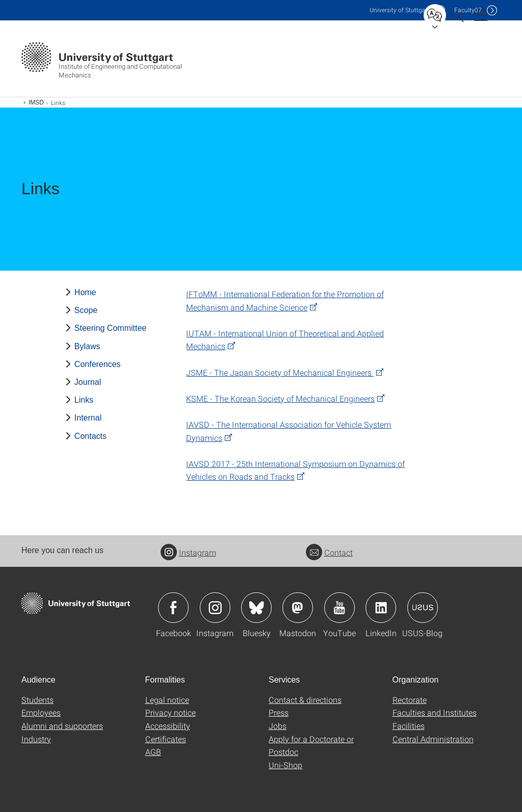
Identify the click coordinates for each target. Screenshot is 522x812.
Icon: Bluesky (256, 608)
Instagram (188, 552)
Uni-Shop (285, 765)
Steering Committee (110, 328)
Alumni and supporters (62, 726)
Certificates (166, 739)
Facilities (409, 726)
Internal (88, 418)
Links (84, 400)
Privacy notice (171, 712)
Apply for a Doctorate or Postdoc (311, 745)
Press (279, 712)
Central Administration (433, 739)
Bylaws (87, 346)
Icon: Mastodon (298, 608)
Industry (36, 739)
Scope (86, 310)
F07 (468, 10)
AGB (153, 752)
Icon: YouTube (340, 608)
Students (37, 700)
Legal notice (167, 700)
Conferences (98, 364)
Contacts (90, 436)
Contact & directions (305, 700)
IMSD (36, 102)
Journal (88, 382)
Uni (400, 10)
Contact (329, 552)
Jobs (278, 726)
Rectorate (410, 700)
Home (85, 292)
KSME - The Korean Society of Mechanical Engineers (280, 398)
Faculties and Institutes (435, 712)
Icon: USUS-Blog (423, 608)
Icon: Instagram (215, 608)
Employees (41, 712)
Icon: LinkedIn (381, 608)
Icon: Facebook (173, 608)
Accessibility (168, 726)
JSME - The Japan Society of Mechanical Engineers (280, 372)
